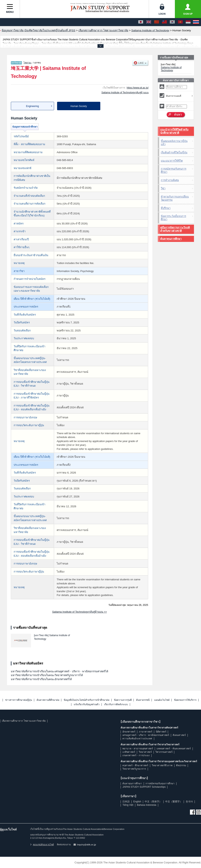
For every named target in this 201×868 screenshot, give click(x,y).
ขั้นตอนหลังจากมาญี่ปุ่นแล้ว (174, 143)
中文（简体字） (153, 802)
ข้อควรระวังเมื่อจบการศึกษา (173, 218)
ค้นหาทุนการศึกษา (171, 239)
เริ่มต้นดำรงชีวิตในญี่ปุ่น (174, 152)
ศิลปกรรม (181, 765)
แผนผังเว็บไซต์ (162, 700)
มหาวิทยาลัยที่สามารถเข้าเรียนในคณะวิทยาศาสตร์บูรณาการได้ (47, 675)
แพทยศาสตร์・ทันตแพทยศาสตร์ (174, 749)
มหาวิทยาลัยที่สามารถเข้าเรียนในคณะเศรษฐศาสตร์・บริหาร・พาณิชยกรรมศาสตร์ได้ (59, 671)
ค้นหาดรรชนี (143, 700)
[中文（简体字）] (157, 22)
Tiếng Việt (128, 805)
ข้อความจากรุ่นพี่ (123, 700)
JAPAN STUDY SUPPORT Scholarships (144, 787)
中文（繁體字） (174, 802)
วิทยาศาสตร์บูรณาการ (134, 769)
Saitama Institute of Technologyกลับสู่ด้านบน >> (79, 612)
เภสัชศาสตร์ (129, 752)
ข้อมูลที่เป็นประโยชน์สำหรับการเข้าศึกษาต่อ (87, 700)
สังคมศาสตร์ (179, 735)
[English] (149, 22)
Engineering (32, 106)
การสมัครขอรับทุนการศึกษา (174, 170)
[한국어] (172, 22)
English (137, 802)
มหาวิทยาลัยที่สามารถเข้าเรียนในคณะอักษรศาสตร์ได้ (41, 679)
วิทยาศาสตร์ (145, 752)
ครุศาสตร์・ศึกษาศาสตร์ (135, 765)
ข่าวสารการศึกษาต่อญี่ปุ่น (19, 700)
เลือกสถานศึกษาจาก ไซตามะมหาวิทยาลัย (24, 721)
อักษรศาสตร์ (129, 732)
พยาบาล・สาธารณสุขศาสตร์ (138, 749)
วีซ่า (163, 188)
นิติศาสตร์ (161, 732)
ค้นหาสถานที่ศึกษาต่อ (48, 700)
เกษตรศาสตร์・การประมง (136, 755)
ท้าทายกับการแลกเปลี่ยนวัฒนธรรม (175, 198)
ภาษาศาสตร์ (146, 732)
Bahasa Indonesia (147, 805)
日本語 (126, 802)
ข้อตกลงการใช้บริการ (185, 700)
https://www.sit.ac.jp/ (138, 88)
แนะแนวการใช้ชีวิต (172, 161)
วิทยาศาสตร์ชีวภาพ (162, 765)
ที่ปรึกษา (166, 208)
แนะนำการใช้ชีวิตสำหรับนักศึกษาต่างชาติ (174, 131)
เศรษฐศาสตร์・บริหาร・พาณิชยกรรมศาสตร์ (146, 735)
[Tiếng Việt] (180, 22)
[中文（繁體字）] (164, 22)
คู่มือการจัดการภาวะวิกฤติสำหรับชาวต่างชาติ (175, 229)
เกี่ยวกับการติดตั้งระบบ (116, 704)
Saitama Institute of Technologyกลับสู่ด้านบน (125, 93)
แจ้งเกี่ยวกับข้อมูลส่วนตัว (87, 704)
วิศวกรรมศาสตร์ (164, 752)
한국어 (189, 802)
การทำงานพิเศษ (170, 180)
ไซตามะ (28, 63)
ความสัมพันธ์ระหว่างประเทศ (137, 739)
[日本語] (141, 22)
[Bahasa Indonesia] (188, 22)
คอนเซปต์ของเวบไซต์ (42, 845)
